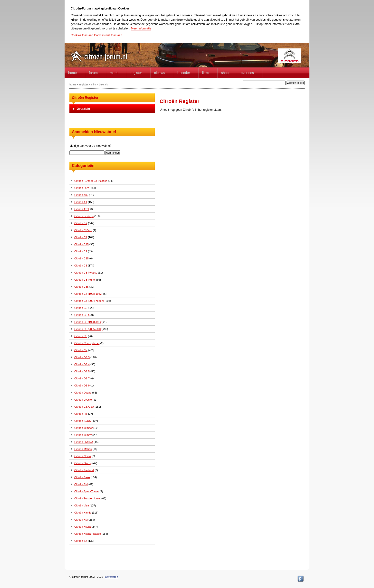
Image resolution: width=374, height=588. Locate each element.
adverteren (112, 577)
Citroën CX (81, 350)
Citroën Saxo (82, 477)
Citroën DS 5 (82, 371)
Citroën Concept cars (87, 343)
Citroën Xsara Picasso (88, 534)
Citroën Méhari (83, 449)
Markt (114, 73)
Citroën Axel (82, 209)
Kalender (183, 73)
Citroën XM (81, 520)
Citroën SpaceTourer (87, 491)
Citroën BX (81, 223)
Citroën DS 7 (82, 378)
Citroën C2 (81, 251)
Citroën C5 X (82, 315)
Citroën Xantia (83, 513)
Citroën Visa (82, 505)
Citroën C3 (81, 266)
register (84, 84)
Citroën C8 (81, 336)
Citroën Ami (81, 195)
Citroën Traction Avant (87, 498)
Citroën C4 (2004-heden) (89, 301)
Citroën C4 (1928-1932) (88, 294)
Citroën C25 (82, 258)
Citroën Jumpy (83, 435)
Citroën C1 (81, 237)
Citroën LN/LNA (84, 442)
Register (136, 73)
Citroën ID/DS (83, 421)
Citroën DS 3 (82, 357)
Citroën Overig (83, 463)
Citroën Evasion (84, 400)
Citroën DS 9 (82, 386)
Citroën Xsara (82, 527)
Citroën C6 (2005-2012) (88, 329)
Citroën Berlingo (84, 216)
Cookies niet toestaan (108, 35)
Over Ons (247, 73)
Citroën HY (81, 414)
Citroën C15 (82, 244)
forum (93, 73)
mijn (94, 84)
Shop (225, 73)
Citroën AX (81, 202)
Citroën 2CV (82, 188)
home (72, 73)
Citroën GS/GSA (84, 407)
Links (206, 73)
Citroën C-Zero (83, 230)
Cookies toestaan (82, 35)
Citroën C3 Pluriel (85, 280)
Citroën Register (85, 98)
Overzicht (83, 109)
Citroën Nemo (83, 456)
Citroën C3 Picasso (86, 273)
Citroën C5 (81, 308)
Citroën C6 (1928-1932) (88, 322)
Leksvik (103, 84)
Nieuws (160, 73)
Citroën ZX (81, 541)
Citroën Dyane (83, 393)
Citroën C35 (82, 287)
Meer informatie (141, 28)
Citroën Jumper (83, 428)
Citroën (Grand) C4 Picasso (91, 181)
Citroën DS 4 (82, 364)
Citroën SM (81, 484)
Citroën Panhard (84, 470)
